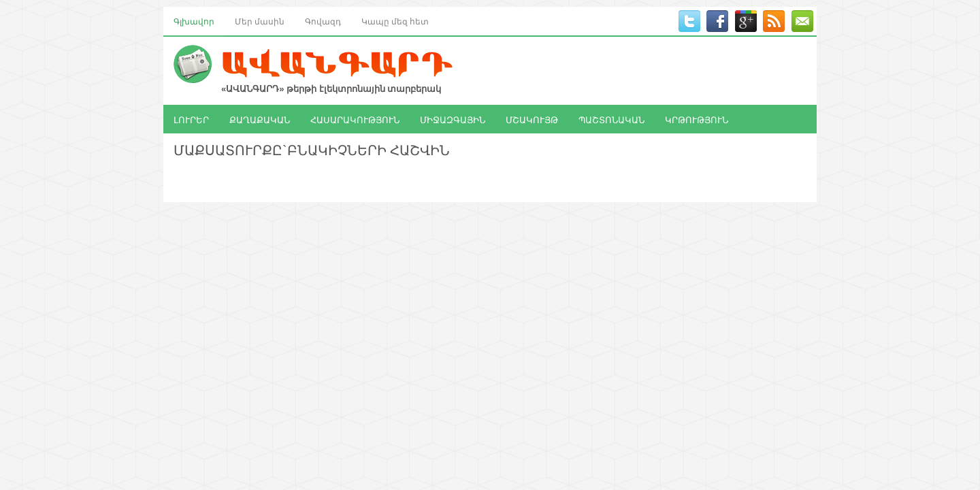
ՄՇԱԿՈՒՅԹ (532, 119)
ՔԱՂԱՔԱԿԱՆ (260, 119)
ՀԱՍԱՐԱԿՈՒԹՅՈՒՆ (355, 119)
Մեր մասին (260, 21)
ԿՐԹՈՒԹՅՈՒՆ (697, 119)
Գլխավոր (194, 21)
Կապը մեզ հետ (395, 21)
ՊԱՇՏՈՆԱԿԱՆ (611, 119)
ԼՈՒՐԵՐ (191, 119)
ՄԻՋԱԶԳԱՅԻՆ (453, 119)
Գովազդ (323, 21)
